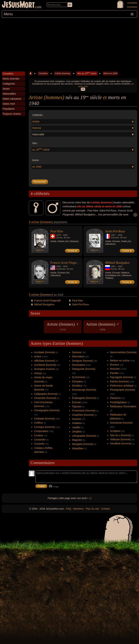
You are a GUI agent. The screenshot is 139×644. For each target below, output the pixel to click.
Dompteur (77, 381)
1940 (65, 235)
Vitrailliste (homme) (121, 443)
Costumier (40, 440)
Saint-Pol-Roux (115, 231)
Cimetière (43, 73)
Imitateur (77, 423)
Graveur (77, 419)
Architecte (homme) (45, 365)
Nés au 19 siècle (87, 73)
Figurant (77, 406)
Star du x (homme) (121, 435)
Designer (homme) (82, 361)
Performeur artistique (122, 386)
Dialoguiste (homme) (84, 369)
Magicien (77, 440)
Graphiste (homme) (83, 415)
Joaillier (76, 427)
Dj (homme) (79, 377)
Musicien (115, 369)
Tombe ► (72, 251)
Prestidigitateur (118, 402)
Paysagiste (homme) (122, 377)
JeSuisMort (18, 5)
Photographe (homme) (123, 390)
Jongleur (77, 431)
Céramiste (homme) (45, 398)
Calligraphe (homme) (46, 394)
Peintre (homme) (119, 381)
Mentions (78, 509)
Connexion (132, 7)
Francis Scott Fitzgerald (66, 263)
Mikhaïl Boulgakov (117, 263)
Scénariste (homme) (121, 423)
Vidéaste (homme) (120, 439)
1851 (113, 235)
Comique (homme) (45, 427)
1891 (113, 266)
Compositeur (41, 431)
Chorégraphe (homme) (47, 410)
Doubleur (77, 386)
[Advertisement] (69, 45)
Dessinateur (79, 365)
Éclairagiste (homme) (84, 398)
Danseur (77, 352)
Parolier (114, 373)
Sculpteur (115, 431)
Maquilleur (78, 448)
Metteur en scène (120, 361)
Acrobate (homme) (45, 352)
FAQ (69, 509)
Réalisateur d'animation (123, 406)
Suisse (59, 238)
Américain (61, 269)
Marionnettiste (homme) (123, 352)
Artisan (38, 373)
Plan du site (92, 509)
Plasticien (115, 398)
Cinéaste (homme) (44, 419)
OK (83, 89)
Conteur (39, 435)
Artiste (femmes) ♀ (63, 326)
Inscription (132, 3)
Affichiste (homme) (45, 361)
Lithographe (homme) (84, 436)
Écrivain (77, 402)
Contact (105, 509)
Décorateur (78, 356)
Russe (114, 269)
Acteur (38, 356)
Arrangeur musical (44, 369)
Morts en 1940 (110, 73)
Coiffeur (39, 423)
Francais (115, 238)
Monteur (115, 365)
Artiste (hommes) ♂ (103, 326)
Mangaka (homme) (83, 444)
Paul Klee (57, 231)
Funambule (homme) (84, 411)
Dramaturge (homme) (84, 390)
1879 (58, 235)
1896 (58, 266)
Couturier (39, 444)
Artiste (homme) (62, 73)
